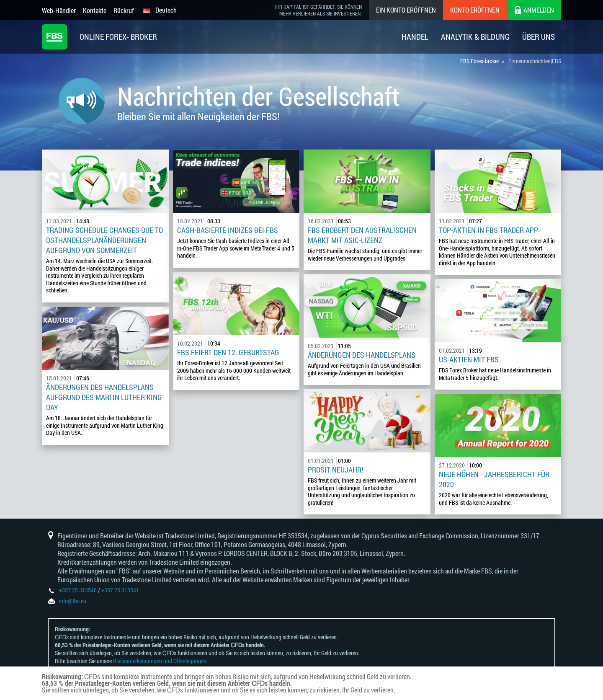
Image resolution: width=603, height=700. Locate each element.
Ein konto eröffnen (406, 10)
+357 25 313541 (120, 590)
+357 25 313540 (78, 590)
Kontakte (95, 10)
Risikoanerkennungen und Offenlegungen (160, 661)
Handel (415, 37)
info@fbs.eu (73, 601)
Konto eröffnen (475, 10)
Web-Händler (59, 10)
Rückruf (124, 10)
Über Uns (539, 37)
